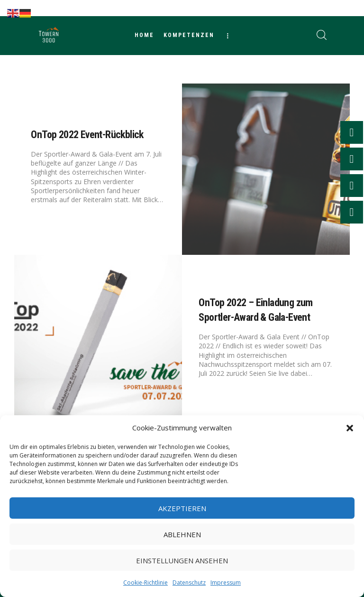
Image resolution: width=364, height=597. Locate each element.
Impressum (226, 583)
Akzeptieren (182, 508)
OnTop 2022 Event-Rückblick (87, 135)
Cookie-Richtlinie (146, 583)
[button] (350, 428)
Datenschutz (189, 583)
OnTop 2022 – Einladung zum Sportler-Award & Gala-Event (255, 310)
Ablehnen (182, 534)
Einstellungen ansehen (182, 560)
